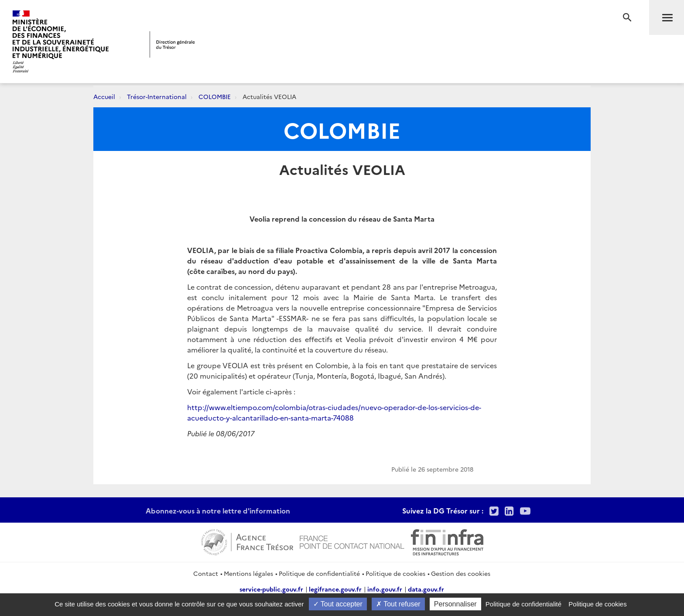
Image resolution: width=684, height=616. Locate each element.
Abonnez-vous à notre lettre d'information (218, 510)
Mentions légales (248, 573)
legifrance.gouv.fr (335, 589)
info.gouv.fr (385, 589)
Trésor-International (157, 96)
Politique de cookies (395, 573)
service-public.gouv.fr (271, 589)
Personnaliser (455, 604)
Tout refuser (398, 604)
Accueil (104, 96)
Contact (206, 573)
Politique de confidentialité (319, 573)
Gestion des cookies (461, 573)
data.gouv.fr (426, 589)
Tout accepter (338, 604)
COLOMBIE (215, 96)
